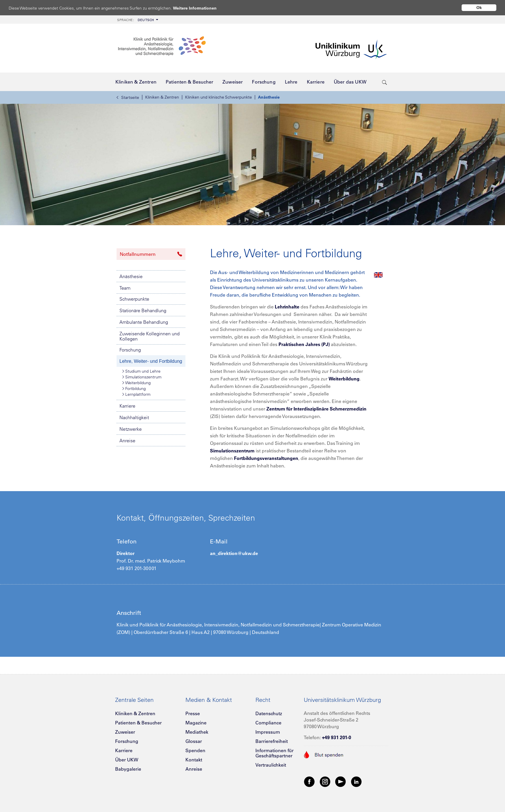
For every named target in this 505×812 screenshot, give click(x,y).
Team (125, 288)
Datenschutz (269, 713)
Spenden (195, 750)
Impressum (268, 732)
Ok (479, 8)
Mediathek (197, 732)
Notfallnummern (151, 254)
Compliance (268, 723)
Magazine (196, 723)
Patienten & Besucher (138, 723)
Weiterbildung (137, 383)
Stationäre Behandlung (143, 310)
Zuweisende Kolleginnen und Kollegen (150, 336)
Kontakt (194, 760)
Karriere (127, 406)
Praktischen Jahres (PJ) (304, 344)
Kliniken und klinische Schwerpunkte (219, 97)
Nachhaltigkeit (134, 417)
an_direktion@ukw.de (234, 553)
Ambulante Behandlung (144, 322)
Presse (193, 713)
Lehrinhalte (287, 307)
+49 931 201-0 (337, 737)
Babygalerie (128, 769)
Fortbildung (134, 389)
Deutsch (136, 20)
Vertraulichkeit (271, 765)
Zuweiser (125, 732)
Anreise (127, 441)
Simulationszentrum (142, 377)
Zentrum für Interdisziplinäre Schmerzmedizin (316, 409)
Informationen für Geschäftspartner (274, 753)
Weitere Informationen (200, 8)
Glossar (194, 741)
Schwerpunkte (134, 299)
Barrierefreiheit (272, 741)
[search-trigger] (385, 82)
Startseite (128, 97)
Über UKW (127, 760)
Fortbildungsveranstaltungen (266, 458)
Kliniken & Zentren (162, 97)
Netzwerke (131, 429)
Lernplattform (136, 394)
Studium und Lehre (141, 371)
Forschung (130, 350)
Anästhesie (269, 97)
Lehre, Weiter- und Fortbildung (151, 361)
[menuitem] (137, 20)
